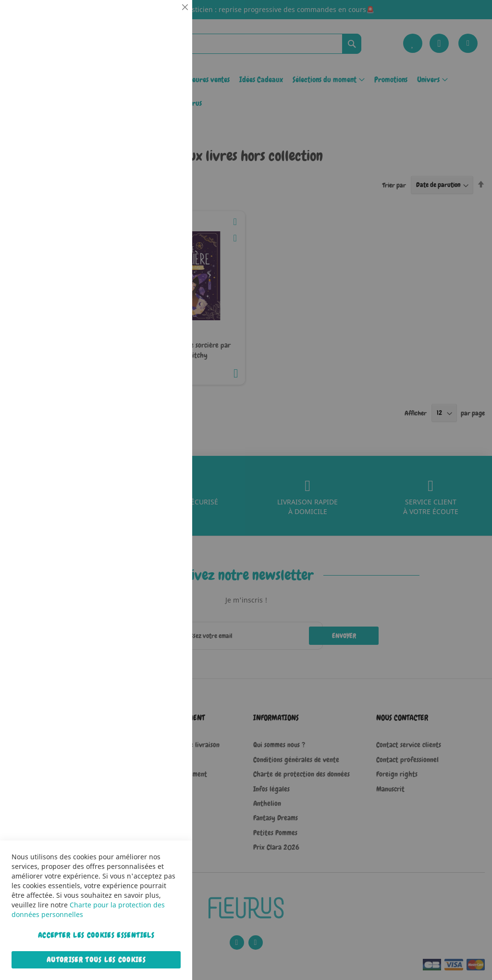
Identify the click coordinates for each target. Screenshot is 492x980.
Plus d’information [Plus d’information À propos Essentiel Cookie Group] (156, 89)
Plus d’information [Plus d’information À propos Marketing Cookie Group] (156, 302)
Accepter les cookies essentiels (96, 935)
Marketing (166, 242)
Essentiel (166, 19)
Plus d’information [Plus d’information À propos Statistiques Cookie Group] (156, 201)
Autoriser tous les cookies (96, 960)
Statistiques (166, 131)
